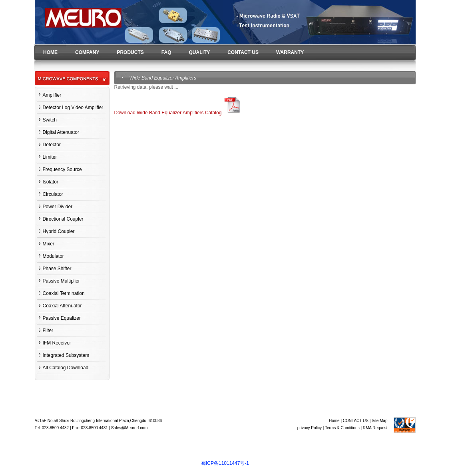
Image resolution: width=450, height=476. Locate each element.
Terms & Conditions (342, 428)
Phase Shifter (57, 269)
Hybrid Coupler (59, 231)
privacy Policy (310, 428)
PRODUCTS (130, 52)
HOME (50, 52)
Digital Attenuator (61, 132)
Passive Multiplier (61, 281)
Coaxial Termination (64, 293)
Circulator (53, 194)
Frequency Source (62, 169)
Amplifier (52, 95)
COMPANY (87, 52)
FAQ (166, 52)
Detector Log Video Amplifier (73, 108)
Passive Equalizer (62, 318)
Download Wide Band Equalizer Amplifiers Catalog (179, 113)
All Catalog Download (66, 368)
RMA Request (375, 428)
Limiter (50, 157)
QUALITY (199, 52)
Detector (52, 145)
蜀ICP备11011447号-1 (225, 463)
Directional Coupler (63, 219)
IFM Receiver (57, 343)
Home (334, 421)
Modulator (53, 256)
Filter (48, 331)
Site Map (379, 421)
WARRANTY (290, 52)
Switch (50, 120)
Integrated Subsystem (66, 355)
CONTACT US (243, 52)
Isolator (51, 182)
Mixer (49, 244)
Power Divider (58, 207)
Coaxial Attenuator (62, 306)
